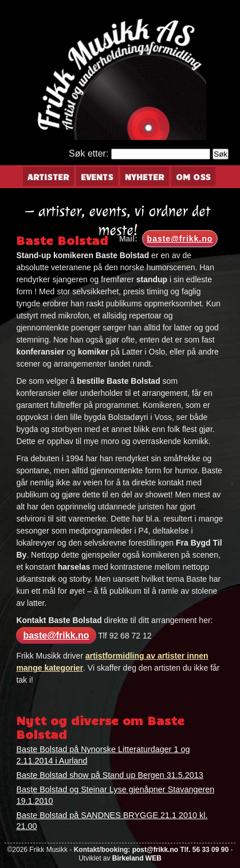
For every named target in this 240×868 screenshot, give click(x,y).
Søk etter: (88, 153)
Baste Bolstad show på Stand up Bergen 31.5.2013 (109, 775)
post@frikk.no (155, 850)
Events (97, 177)
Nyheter (145, 177)
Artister (48, 177)
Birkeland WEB (137, 858)
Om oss (193, 177)
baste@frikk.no (180, 239)
